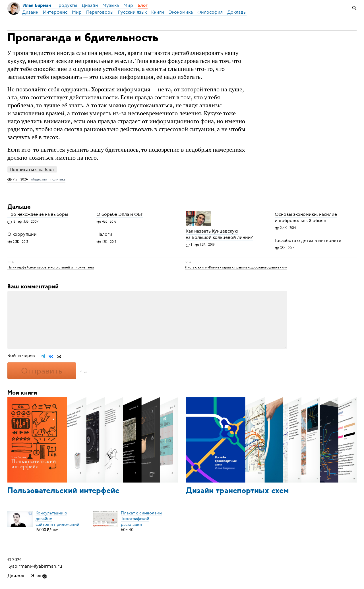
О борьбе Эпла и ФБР (120, 214)
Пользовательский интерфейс (63, 491)
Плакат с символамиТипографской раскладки (141, 518)
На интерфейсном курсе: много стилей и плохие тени (51, 267)
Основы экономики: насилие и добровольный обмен (306, 217)
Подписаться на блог (32, 170)
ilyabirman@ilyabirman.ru (35, 566)
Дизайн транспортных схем (237, 491)
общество (39, 179)
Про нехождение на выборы (38, 214)
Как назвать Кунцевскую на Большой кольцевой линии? (219, 234)
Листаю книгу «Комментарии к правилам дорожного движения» (236, 267)
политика (58, 179)
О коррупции (22, 235)
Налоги (104, 235)
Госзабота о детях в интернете (308, 241)
